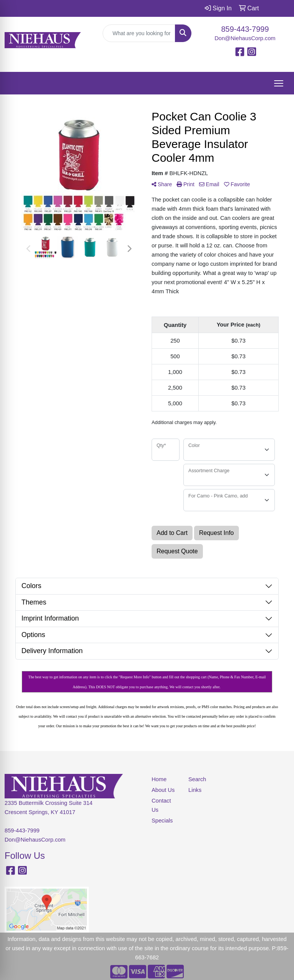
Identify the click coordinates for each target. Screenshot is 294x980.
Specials (162, 821)
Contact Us (161, 805)
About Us (163, 790)
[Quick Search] (139, 33)
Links (195, 790)
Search (197, 779)
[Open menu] (279, 83)
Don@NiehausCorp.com (245, 38)
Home (159, 779)
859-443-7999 (245, 29)
